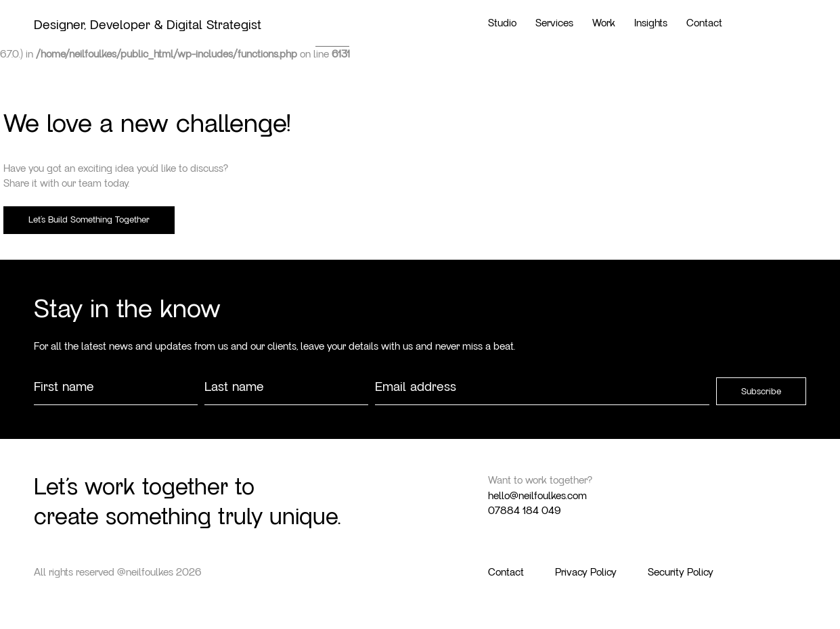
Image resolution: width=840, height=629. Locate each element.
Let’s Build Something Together (89, 220)
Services (554, 23)
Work (604, 23)
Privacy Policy (586, 572)
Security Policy (681, 572)
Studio (502, 23)
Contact (704, 23)
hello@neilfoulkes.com (537, 496)
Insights (651, 23)
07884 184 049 (524, 511)
